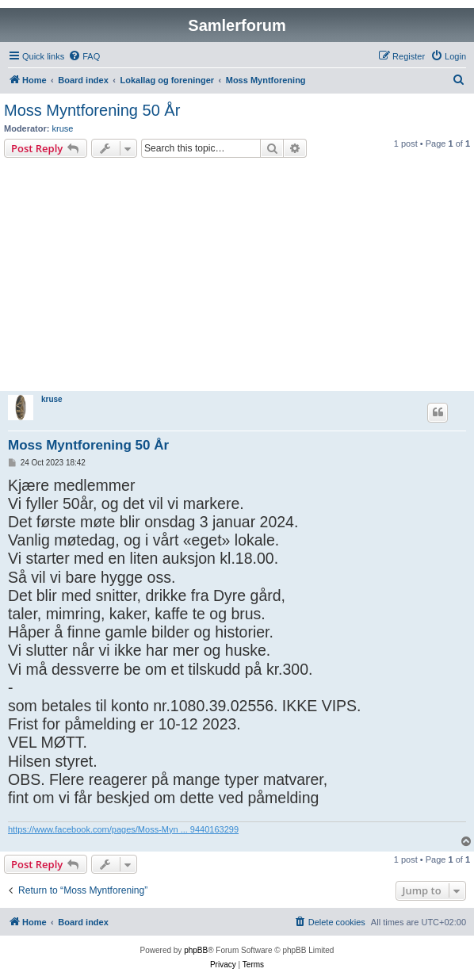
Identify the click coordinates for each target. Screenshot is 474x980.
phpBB (196, 950)
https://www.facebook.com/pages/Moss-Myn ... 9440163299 (123, 829)
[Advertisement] (237, 277)
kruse (63, 128)
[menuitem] (84, 56)
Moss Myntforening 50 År (92, 110)
